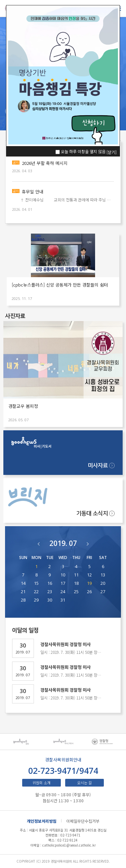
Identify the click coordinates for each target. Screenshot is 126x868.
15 (36, 583)
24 (63, 592)
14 (23, 583)
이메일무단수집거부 (83, 821)
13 (103, 575)
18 (76, 583)
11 (76, 575)
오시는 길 (85, 783)
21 (23, 592)
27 (103, 592)
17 (63, 583)
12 (89, 575)
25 (76, 592)
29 (36, 600)
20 (103, 583)
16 (50, 583)
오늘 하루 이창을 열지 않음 (83, 151)
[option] (25, 742)
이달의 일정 (25, 630)
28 (23, 600)
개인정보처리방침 (42, 821)
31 (63, 600)
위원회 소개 (41, 783)
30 (50, 600)
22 (36, 592)
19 (89, 583)
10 (63, 575)
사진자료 (15, 316)
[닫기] (112, 152)
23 (50, 592)
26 (89, 592)
